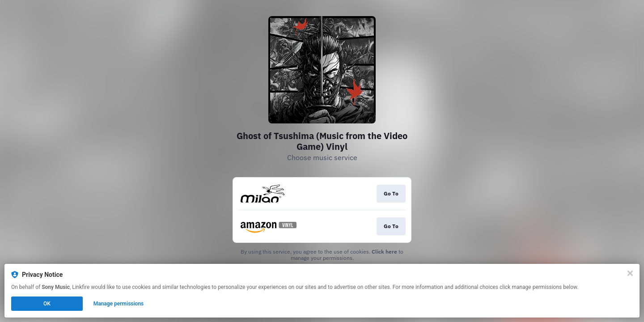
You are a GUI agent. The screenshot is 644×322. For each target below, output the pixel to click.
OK (47, 304)
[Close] (630, 273)
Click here (384, 252)
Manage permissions (119, 304)
